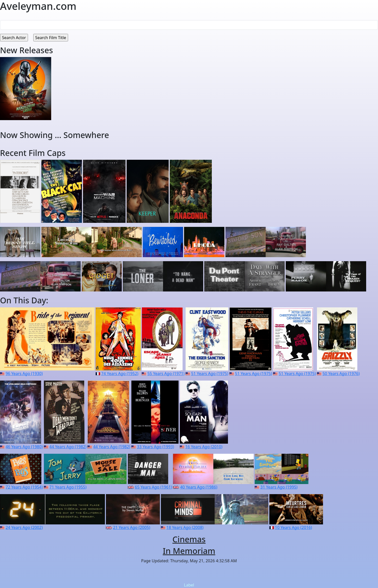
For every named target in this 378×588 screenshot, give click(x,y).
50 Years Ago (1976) (341, 373)
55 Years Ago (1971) (166, 373)
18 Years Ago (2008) (185, 527)
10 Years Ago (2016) (293, 527)
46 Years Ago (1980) (24, 447)
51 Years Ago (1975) (210, 373)
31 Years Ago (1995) (279, 487)
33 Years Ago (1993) (155, 447)
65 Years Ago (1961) (153, 487)
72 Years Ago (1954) (24, 487)
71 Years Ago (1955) (68, 487)
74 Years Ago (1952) (120, 373)
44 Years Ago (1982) (68, 447)
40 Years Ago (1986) (199, 487)
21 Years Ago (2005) (132, 527)
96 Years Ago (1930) (24, 373)
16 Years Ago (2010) (204, 447)
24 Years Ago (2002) (24, 527)
